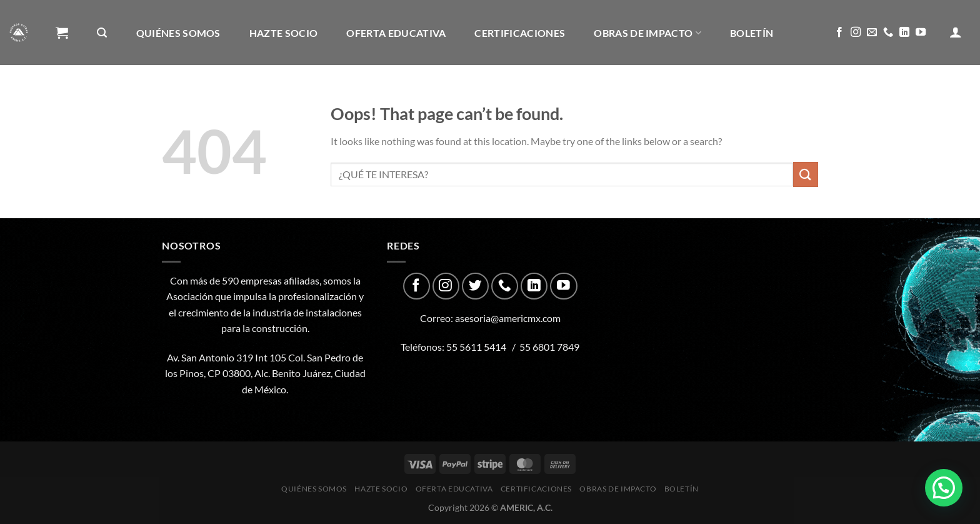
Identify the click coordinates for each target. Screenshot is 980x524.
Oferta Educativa (396, 33)
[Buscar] (102, 33)
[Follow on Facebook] (839, 33)
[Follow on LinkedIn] (904, 33)
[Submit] (806, 174)
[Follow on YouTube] (921, 33)
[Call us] (888, 33)
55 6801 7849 (549, 347)
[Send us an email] (872, 33)
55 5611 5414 (476, 347)
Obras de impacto (647, 33)
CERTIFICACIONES (520, 33)
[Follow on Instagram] (856, 33)
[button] (944, 488)
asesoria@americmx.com (508, 318)
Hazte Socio (284, 33)
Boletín (752, 33)
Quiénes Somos (178, 33)
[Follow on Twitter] (475, 286)
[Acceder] (956, 32)
